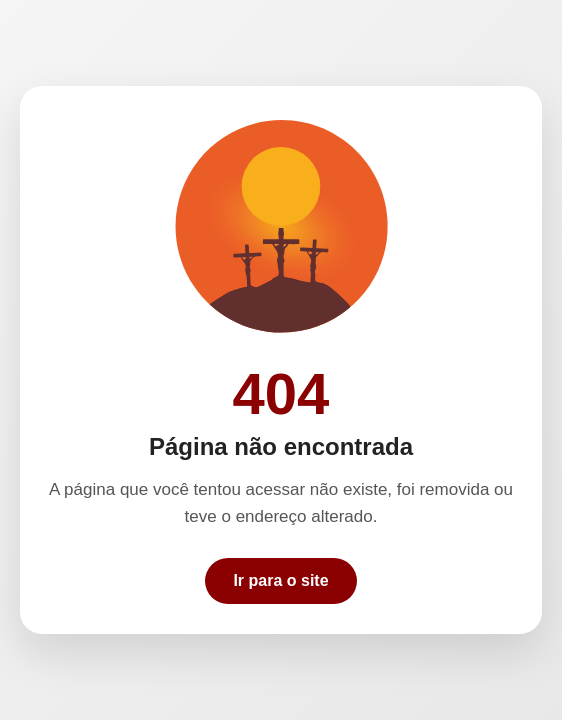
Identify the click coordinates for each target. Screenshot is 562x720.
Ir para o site (280, 580)
